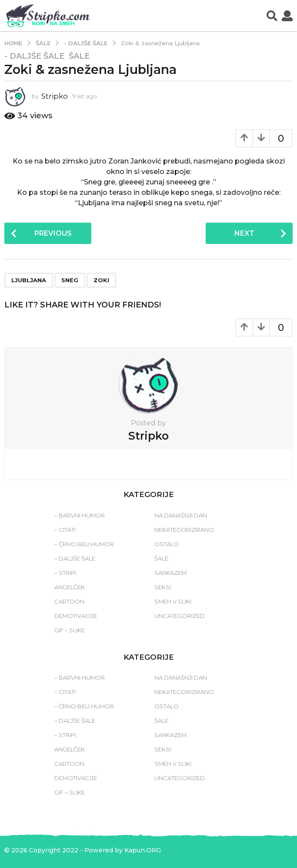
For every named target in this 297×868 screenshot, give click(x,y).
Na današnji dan (181, 515)
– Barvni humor (80, 515)
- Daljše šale (34, 56)
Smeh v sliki (173, 601)
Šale (79, 56)
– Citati (65, 530)
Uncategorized (180, 616)
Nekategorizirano (184, 530)
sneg (70, 280)
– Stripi (65, 573)
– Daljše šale (75, 558)
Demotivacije (76, 616)
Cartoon (69, 601)
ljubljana (29, 280)
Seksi (163, 587)
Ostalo (167, 544)
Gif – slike (70, 630)
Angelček (70, 587)
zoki (101, 280)
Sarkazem (170, 573)
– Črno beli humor (84, 544)
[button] (272, 16)
